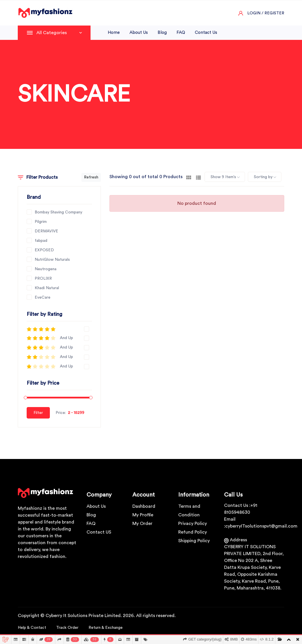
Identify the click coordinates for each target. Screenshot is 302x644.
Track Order (67, 628)
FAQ (181, 33)
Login (254, 13)
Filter (38, 413)
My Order (142, 524)
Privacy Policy (193, 524)
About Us (96, 506)
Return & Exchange (106, 628)
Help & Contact (32, 628)
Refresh (91, 177)
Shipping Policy (194, 541)
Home (114, 33)
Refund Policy (193, 532)
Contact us (206, 33)
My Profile (143, 515)
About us (139, 33)
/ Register (273, 13)
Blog (162, 33)
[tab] (189, 177)
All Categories (59, 33)
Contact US (99, 532)
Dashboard (144, 506)
